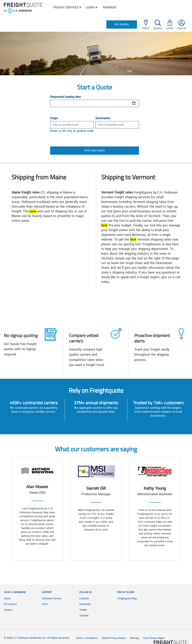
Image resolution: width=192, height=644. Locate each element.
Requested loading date (65, 97)
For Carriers (10, 604)
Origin (54, 118)
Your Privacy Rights (154, 638)
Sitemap (134, 638)
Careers (8, 610)
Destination (103, 118)
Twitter (83, 610)
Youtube (84, 616)
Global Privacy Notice (114, 638)
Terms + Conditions (87, 638)
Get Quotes (122, 24)
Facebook (85, 604)
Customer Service (52, 599)
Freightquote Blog (127, 599)
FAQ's (45, 604)
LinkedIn (84, 599)
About (7, 599)
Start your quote (95, 150)
